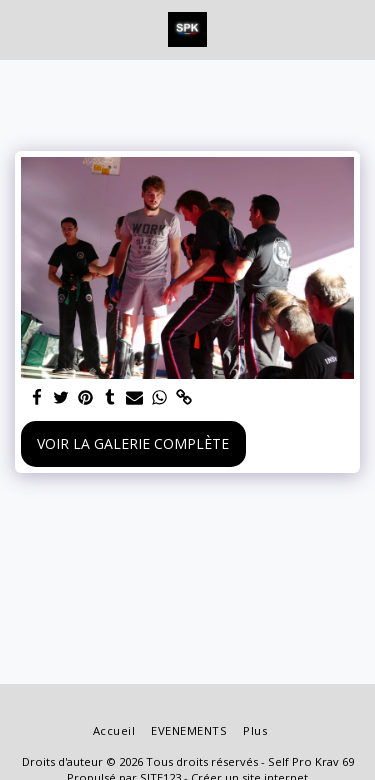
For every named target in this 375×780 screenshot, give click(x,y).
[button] (22, 28)
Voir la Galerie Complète (133, 443)
